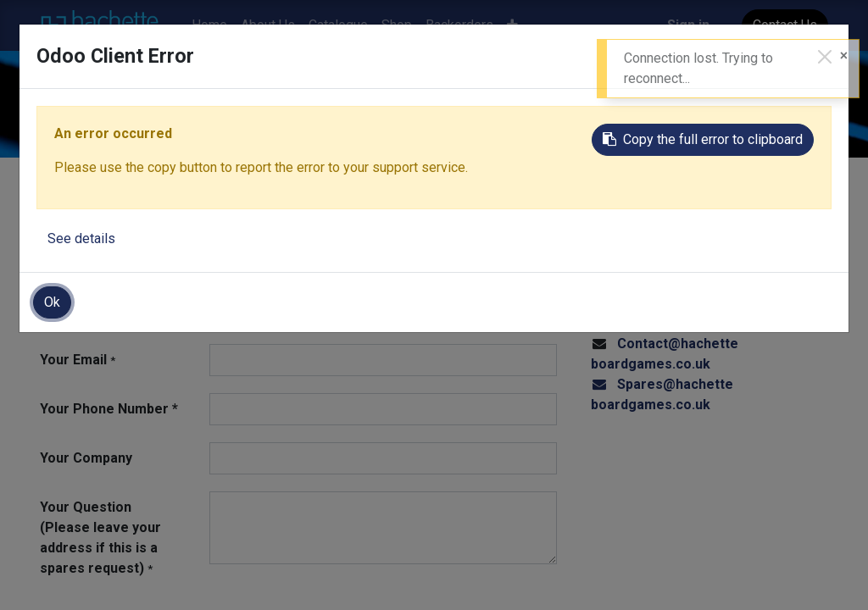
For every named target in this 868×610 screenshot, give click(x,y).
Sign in (688, 25)
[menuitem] (209, 25)
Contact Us (785, 25)
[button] (512, 25)
